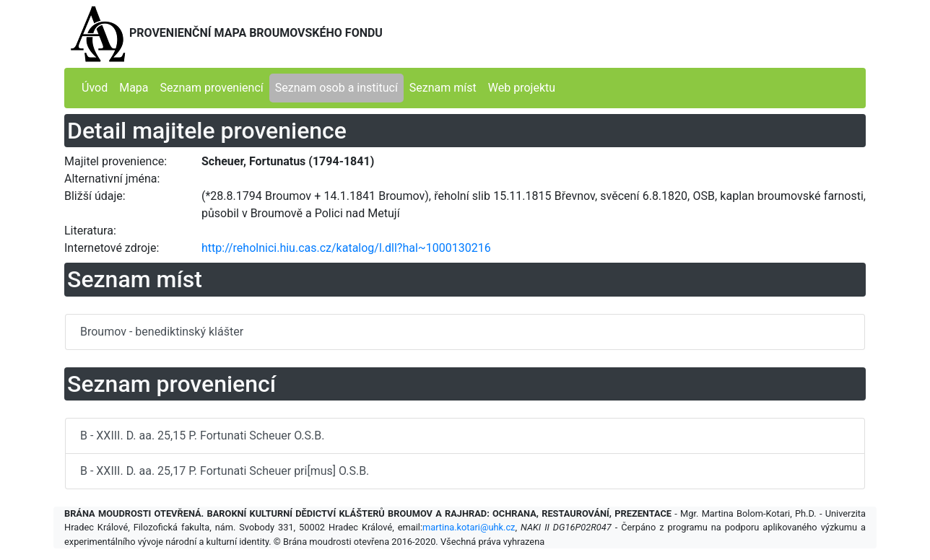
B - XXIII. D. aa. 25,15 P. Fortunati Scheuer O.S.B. (202, 436)
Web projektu (522, 88)
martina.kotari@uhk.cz (469, 527)
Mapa (134, 88)
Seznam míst (443, 88)
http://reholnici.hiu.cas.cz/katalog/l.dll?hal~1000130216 (346, 248)
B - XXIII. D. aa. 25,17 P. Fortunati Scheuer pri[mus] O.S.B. (225, 471)
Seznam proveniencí (212, 88)
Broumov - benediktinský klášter (162, 332)
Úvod (95, 88)
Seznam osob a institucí (336, 88)
